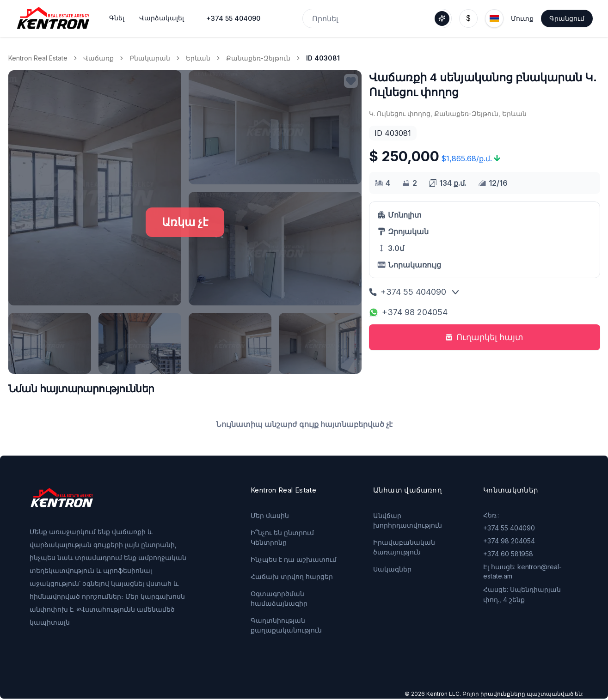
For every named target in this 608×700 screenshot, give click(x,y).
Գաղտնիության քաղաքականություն (286, 625)
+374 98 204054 (408, 312)
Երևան (198, 58)
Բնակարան (150, 58)
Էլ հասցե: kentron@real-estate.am (522, 571)
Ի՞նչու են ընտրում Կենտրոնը (282, 537)
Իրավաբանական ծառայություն (404, 547)
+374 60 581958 (508, 554)
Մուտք (522, 18)
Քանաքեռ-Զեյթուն (258, 58)
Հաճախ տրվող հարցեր (292, 576)
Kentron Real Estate (38, 58)
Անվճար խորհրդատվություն (408, 520)
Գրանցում (567, 18)
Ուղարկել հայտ (484, 337)
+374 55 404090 (233, 18)
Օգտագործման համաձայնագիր (279, 598)
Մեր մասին (270, 515)
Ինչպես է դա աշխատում (294, 559)
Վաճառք (98, 58)
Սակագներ (392, 569)
